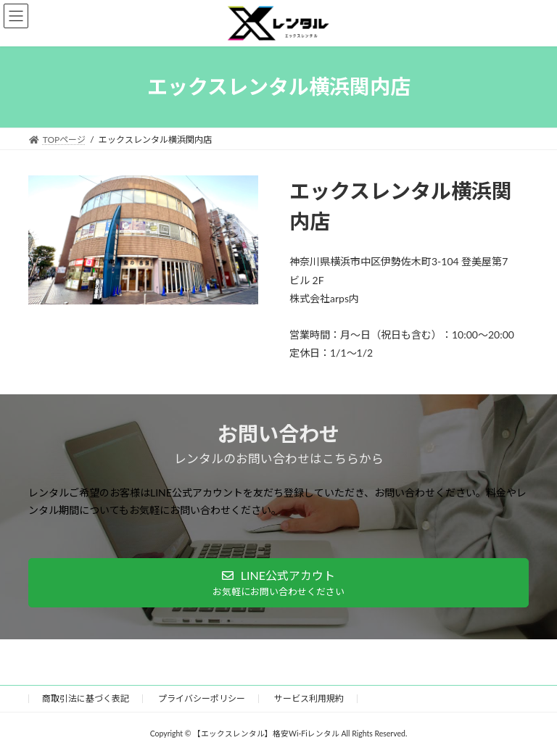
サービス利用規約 (309, 698)
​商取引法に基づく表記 (86, 698)
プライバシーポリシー (202, 698)
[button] (278, 583)
